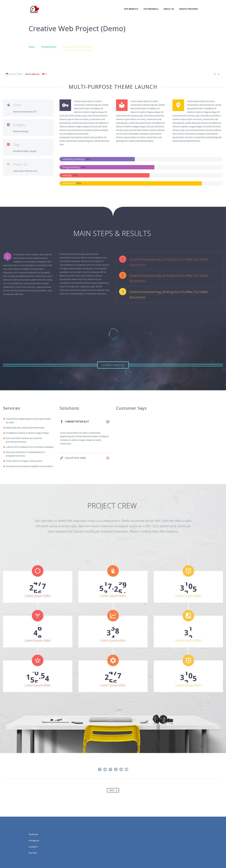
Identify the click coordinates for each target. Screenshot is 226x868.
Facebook (33, 834)
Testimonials (151, 9)
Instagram (34, 840)
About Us (169, 9)
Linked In (33, 847)
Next (114, 790)
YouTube (33, 853)
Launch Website (113, 365)
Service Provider (188, 9)
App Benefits (131, 9)
